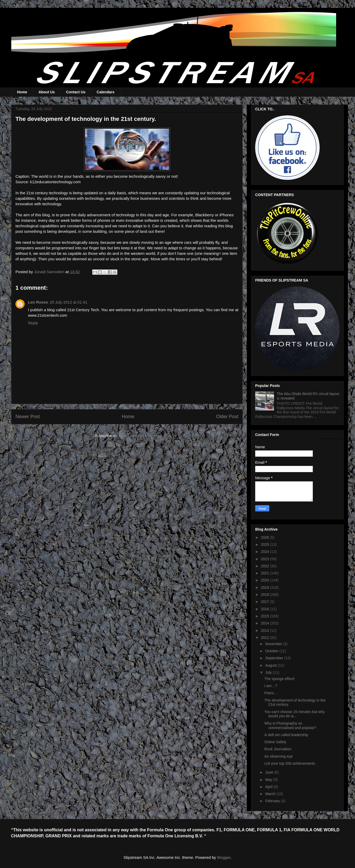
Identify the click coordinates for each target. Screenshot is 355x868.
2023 (266, 559)
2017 (266, 602)
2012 (266, 638)
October (272, 651)
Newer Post (28, 417)
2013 (266, 630)
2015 (266, 616)
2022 (266, 566)
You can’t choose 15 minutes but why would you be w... (295, 714)
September (275, 658)
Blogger (224, 857)
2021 (266, 573)
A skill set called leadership (286, 735)
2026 (266, 537)
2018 (266, 595)
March (271, 794)
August (271, 665)
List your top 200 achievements (290, 763)
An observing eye (278, 756)
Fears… (271, 693)
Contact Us (76, 92)
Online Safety (275, 742)
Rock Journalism (278, 749)
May (269, 780)
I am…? (271, 686)
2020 (266, 580)
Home (22, 92)
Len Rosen (38, 302)
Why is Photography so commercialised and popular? (290, 726)
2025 (266, 544)
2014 (266, 623)
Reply (33, 323)
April (269, 787)
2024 (266, 552)
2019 (266, 587)
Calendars (106, 92)
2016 (266, 609)
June (270, 772)
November (274, 644)
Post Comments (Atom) (139, 436)
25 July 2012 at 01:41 (69, 302)
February (273, 801)
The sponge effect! (280, 679)
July (269, 672)
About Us (47, 92)
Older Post (227, 417)
